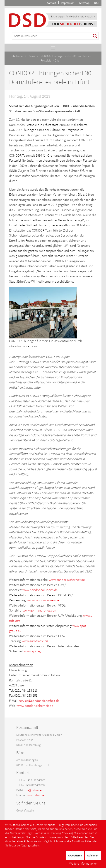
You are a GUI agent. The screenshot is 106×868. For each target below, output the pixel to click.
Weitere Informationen (83, 863)
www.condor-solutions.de (40, 590)
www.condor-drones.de (43, 600)
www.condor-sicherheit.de (67, 580)
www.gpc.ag (32, 651)
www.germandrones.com (40, 610)
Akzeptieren (75, 855)
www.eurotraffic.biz (35, 641)
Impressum (68, 3)
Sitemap (84, 3)
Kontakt (51, 3)
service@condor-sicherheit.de (39, 701)
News (32, 56)
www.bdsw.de (35, 795)
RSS (97, 3)
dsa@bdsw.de (33, 790)
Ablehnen (93, 855)
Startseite (17, 56)
